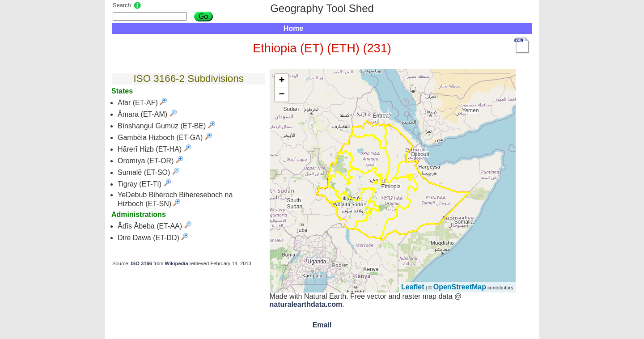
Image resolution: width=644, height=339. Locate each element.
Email (322, 325)
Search (122, 5)
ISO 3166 (142, 263)
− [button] (282, 95)
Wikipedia (177, 263)
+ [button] (282, 81)
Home (293, 28)
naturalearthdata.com (306, 304)
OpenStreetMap (460, 287)
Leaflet (413, 287)
